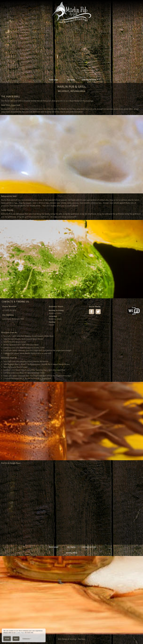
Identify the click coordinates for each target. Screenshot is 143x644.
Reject (16, 639)
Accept (7, 639)
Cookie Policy (20, 633)
